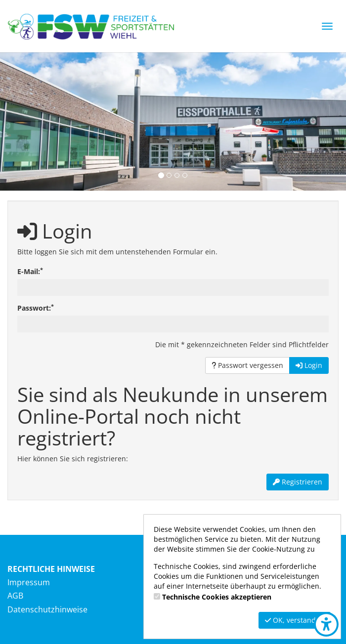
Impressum (29, 582)
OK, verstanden (295, 620)
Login (309, 365)
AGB (15, 596)
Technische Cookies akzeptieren (217, 597)
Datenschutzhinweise (47, 609)
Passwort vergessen (247, 365)
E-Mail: (30, 271)
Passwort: (36, 308)
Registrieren (298, 482)
